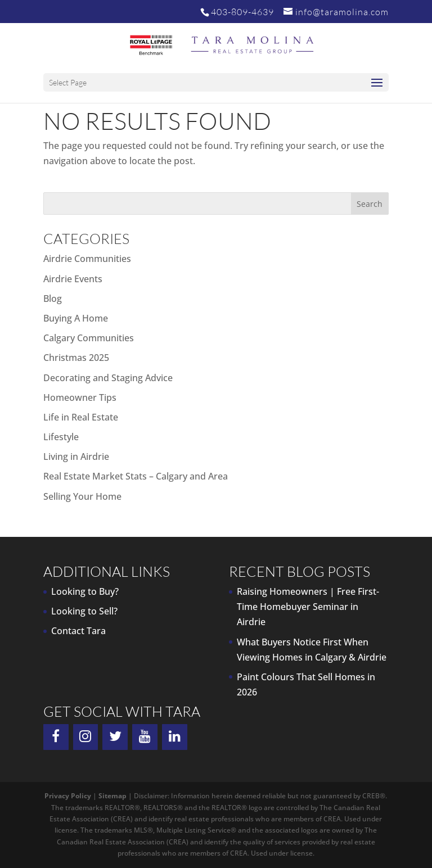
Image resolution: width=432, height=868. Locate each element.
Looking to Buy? (85, 591)
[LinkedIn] (175, 737)
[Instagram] (86, 737)
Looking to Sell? (84, 611)
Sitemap (112, 796)
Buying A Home (76, 318)
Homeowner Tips (80, 397)
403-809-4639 (242, 12)
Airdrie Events (73, 279)
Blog (53, 299)
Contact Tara (78, 631)
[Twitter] (115, 737)
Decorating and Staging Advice (108, 378)
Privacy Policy (68, 796)
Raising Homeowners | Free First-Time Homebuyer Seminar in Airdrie (308, 607)
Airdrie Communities (87, 259)
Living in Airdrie (76, 456)
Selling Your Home (82, 496)
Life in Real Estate (81, 417)
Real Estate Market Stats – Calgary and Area (136, 476)
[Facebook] (56, 737)
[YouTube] (145, 737)
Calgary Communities (89, 338)
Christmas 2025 (76, 358)
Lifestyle (61, 437)
